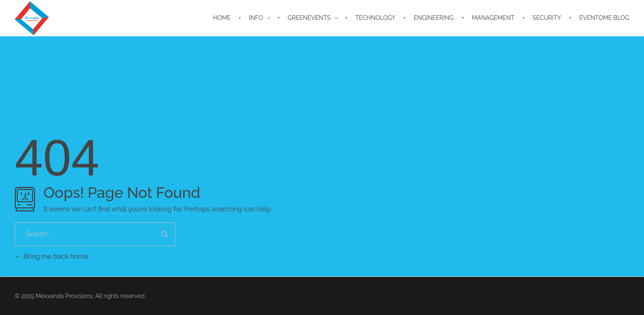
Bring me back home (52, 256)
